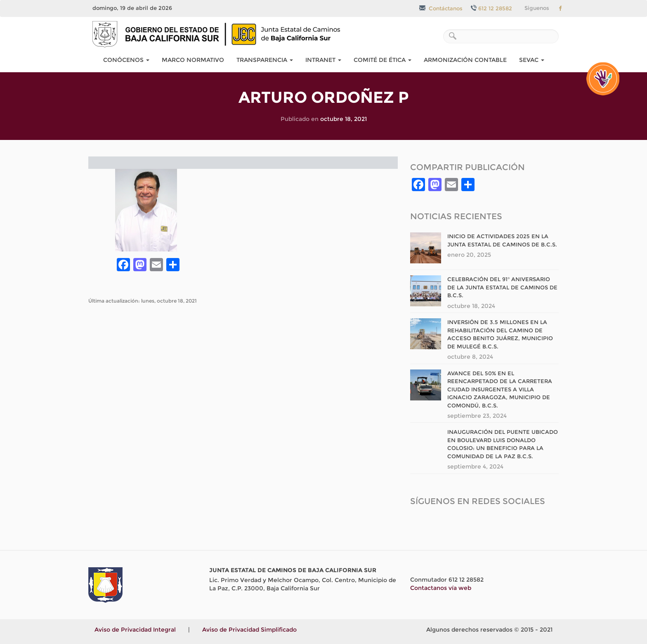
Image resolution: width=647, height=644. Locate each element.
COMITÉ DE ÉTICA (383, 60)
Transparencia (265, 60)
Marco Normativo (193, 60)
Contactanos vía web (441, 588)
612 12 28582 (491, 8)
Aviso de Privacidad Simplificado (249, 630)
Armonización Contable (465, 60)
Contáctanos (441, 8)
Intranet (323, 60)
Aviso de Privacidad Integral (135, 630)
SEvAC (532, 60)
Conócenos (126, 60)
